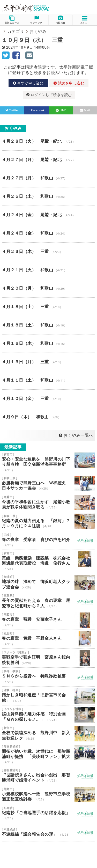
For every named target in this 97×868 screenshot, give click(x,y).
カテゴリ (16, 31)
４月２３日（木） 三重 (48, 252)
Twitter (12, 110)
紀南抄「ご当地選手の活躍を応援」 (48, 813)
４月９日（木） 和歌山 (48, 417)
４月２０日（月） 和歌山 (48, 288)
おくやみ (38, 31)
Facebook (36, 110)
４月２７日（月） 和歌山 (48, 178)
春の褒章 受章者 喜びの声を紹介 (48, 540)
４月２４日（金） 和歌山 (48, 233)
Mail (85, 110)
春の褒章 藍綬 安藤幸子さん (48, 620)
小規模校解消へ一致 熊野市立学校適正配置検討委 (48, 794)
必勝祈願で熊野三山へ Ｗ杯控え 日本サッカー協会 (48, 484)
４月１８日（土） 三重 (48, 307)
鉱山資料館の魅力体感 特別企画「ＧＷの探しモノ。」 (48, 715)
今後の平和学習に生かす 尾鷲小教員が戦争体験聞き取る (48, 502)
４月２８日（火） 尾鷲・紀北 (48, 141)
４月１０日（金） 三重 (48, 399)
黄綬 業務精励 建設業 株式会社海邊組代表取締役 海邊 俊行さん (48, 561)
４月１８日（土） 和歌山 (48, 325)
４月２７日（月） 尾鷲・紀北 (48, 160)
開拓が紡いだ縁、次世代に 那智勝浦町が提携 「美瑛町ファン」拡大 (48, 755)
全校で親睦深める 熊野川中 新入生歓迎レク (48, 734)
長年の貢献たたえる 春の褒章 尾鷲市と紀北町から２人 (48, 601)
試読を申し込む (69, 83)
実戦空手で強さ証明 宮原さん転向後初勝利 (48, 658)
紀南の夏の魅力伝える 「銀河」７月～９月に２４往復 (48, 521)
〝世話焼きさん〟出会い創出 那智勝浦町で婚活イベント (48, 776)
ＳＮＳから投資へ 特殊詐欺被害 (48, 677)
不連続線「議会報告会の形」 (48, 832)
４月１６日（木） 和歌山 (48, 344)
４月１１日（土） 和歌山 (48, 380)
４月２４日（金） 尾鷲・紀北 (48, 215)
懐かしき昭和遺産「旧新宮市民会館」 (48, 696)
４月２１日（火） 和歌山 (48, 270)
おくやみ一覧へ (76, 435)
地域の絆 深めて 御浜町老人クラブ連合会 (48, 582)
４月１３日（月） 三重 (48, 362)
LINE (61, 110)
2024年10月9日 (20, 48)
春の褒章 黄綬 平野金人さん (48, 639)
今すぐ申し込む (28, 83)
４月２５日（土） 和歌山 (48, 196)
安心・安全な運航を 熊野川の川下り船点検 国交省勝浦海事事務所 (48, 462)
